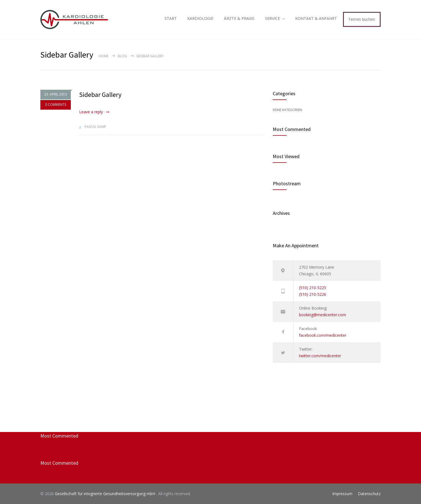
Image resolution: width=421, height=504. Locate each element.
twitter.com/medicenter (320, 356)
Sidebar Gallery (100, 95)
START (171, 18)
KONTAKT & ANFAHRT (316, 18)
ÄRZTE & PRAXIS (239, 18)
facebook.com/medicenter (323, 335)
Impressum (342, 494)
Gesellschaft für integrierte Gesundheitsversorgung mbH (106, 494)
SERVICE (272, 18)
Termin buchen (362, 19)
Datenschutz (369, 494)
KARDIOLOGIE (200, 18)
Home (104, 56)
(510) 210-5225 (313, 288)
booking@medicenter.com (323, 315)
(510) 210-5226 (313, 294)
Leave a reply (91, 112)
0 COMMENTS (56, 105)
